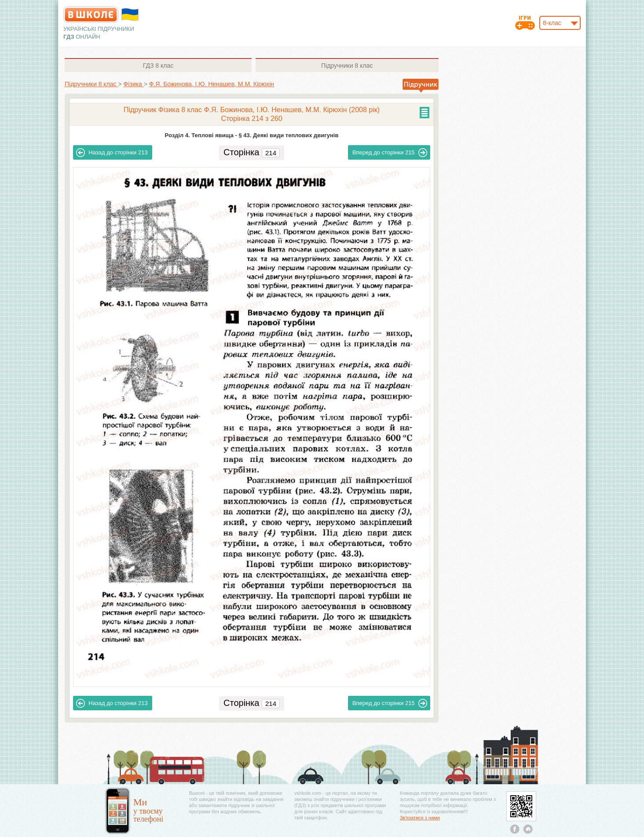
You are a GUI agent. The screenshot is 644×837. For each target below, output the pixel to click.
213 (112, 153)
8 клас (158, 66)
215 (390, 153)
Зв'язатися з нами (420, 818)
